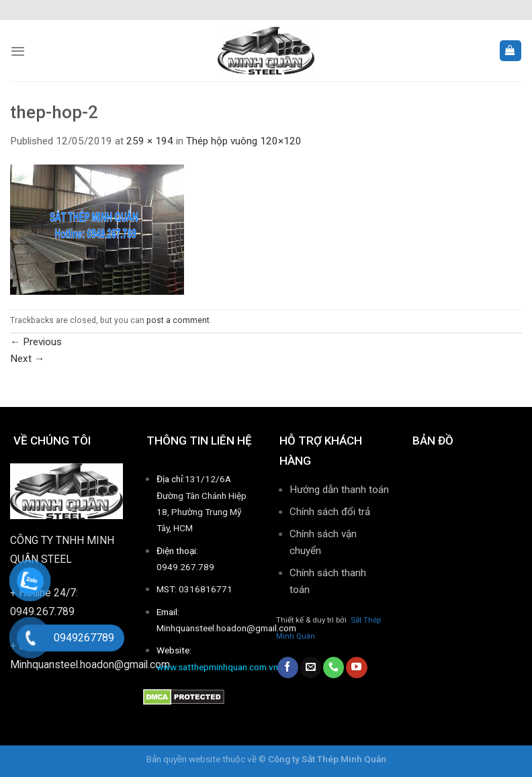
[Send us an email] (311, 668)
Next (27, 359)
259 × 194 (150, 141)
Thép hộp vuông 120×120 (244, 141)
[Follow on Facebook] (288, 668)
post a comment (178, 320)
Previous (36, 342)
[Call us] (334, 668)
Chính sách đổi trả (330, 512)
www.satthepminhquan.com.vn (217, 667)
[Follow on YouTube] (356, 668)
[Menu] (18, 51)
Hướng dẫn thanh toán (339, 490)
